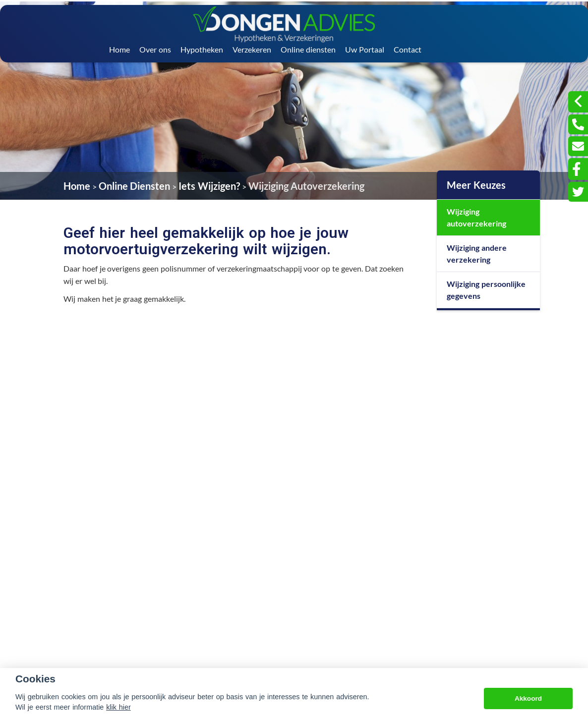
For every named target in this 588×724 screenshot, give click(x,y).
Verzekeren (252, 49)
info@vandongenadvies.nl (424, 641)
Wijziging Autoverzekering (307, 186)
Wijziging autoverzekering (476, 217)
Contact (408, 49)
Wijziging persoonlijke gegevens (486, 290)
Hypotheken (202, 49)
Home (119, 49)
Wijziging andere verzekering (477, 253)
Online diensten (308, 49)
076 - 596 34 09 (411, 627)
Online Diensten (135, 186)
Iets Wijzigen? (209, 186)
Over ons (155, 49)
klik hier (118, 707)
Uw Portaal (365, 49)
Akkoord (528, 698)
